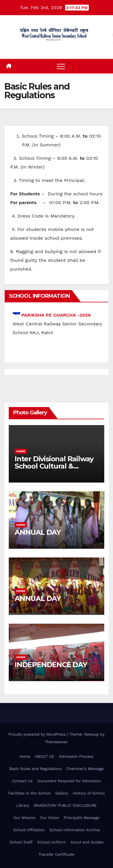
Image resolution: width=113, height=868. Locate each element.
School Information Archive (75, 830)
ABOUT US (45, 756)
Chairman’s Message (85, 769)
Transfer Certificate (56, 854)
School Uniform (51, 842)
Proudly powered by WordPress (38, 734)
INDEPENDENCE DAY (51, 665)
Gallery (62, 793)
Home (21, 451)
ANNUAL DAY (38, 532)
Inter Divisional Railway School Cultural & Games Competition (54, 466)
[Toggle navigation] (61, 66)
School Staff (21, 842)
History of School (89, 793)
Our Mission (24, 818)
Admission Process (76, 756)
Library (23, 805)
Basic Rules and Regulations (35, 769)
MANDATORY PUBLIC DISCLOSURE (65, 805)
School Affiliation (29, 830)
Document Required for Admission (69, 781)
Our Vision (49, 818)
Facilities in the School (29, 793)
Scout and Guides (87, 842)
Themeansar (56, 742)
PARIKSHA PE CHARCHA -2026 (56, 315)
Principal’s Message (82, 818)
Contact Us (22, 781)
